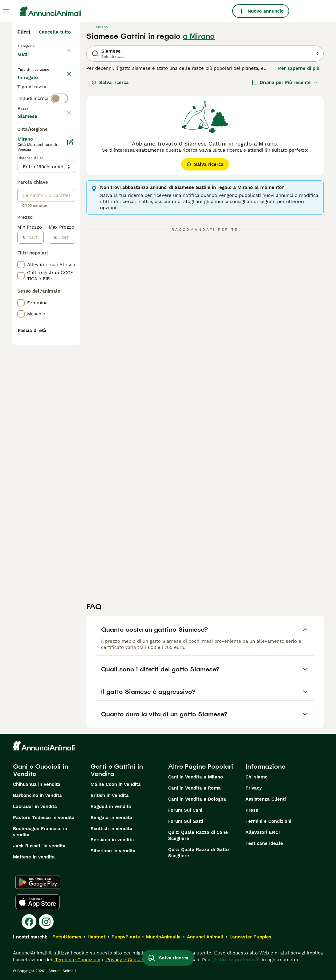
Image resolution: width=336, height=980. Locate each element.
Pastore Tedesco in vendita (44, 818)
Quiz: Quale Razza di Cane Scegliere (198, 835)
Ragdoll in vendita (111, 806)
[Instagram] (46, 922)
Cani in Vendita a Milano (196, 777)
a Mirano (199, 36)
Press (252, 810)
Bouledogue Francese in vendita (40, 832)
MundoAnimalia (163, 937)
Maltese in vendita (34, 857)
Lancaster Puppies (250, 937)
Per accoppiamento (45, 118)
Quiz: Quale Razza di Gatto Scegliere (198, 853)
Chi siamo (257, 777)
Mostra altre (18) (52, 295)
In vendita (34, 89)
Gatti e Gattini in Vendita (117, 770)
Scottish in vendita (111, 829)
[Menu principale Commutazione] (6, 11)
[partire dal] (35, 418)
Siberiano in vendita (113, 851)
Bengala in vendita (111, 818)
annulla (62, 154)
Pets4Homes (67, 937)
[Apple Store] (38, 902)
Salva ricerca (110, 82)
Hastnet (96, 937)
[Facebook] (29, 922)
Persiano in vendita (112, 840)
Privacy (254, 788)
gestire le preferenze (236, 960)
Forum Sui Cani (185, 810)
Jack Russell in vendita (39, 846)
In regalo (33, 103)
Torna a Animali (37, 46)
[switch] (59, 142)
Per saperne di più (299, 68)
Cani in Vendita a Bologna (197, 799)
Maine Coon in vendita (116, 784)
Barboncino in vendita (37, 795)
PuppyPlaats (126, 937)
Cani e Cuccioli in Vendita (40, 770)
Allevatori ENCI (263, 832)
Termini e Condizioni (268, 821)
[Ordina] (285, 82)
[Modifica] (70, 322)
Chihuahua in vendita (37, 784)
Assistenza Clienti (266, 799)
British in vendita (110, 795)
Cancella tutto (55, 32)
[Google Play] (38, 882)
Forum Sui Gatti (186, 821)
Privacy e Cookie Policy (131, 960)
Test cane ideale (264, 843)
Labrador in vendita (35, 806)
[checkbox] (21, 183)
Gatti (24, 60)
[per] (66, 418)
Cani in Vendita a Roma (194, 788)
